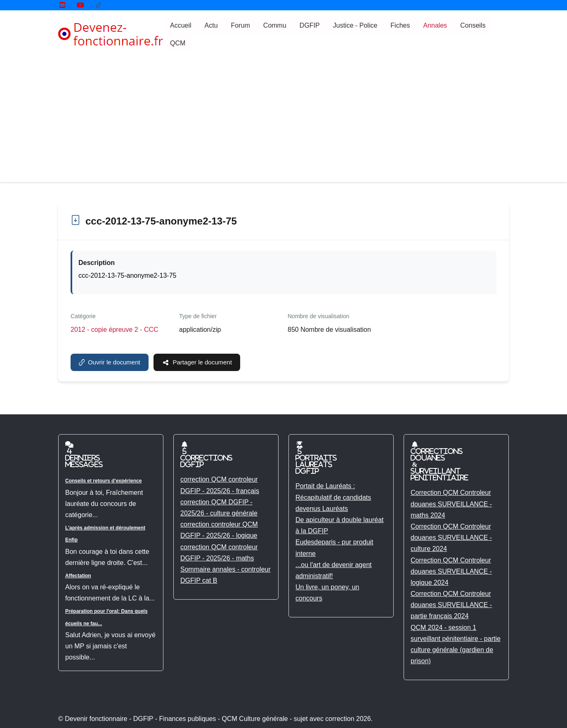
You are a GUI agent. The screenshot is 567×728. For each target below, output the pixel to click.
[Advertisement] (283, 120)
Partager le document (197, 362)
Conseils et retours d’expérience (103, 481)
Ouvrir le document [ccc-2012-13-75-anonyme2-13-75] (110, 362)
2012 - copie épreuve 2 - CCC (115, 330)
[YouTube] (62, 5)
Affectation (78, 576)
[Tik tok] (99, 5)
